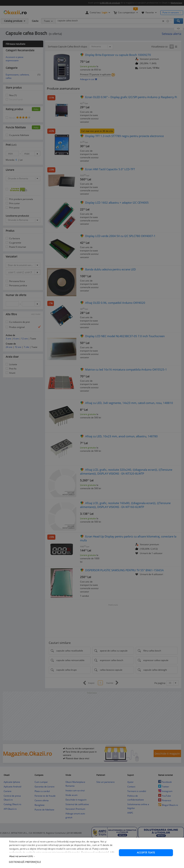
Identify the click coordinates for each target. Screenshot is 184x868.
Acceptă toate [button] (146, 860)
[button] (62, 864)
